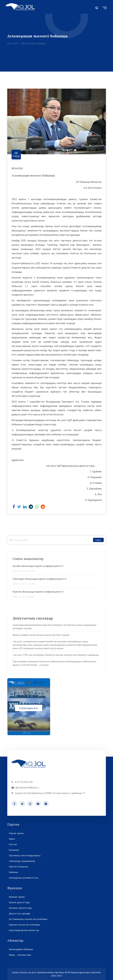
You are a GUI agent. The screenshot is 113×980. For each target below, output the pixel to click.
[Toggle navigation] (104, 7)
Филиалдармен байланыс (21, 949)
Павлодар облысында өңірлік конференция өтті (40, 579)
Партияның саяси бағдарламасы (25, 855)
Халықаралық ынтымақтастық (24, 878)
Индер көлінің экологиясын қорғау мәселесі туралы (41, 635)
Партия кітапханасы (18, 867)
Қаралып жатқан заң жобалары (24, 925)
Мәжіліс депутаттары (19, 902)
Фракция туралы (17, 897)
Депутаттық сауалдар (33, 43)
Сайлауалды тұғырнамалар (22, 861)
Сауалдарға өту (29, 708)
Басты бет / (14, 43)
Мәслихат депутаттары (20, 908)
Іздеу (98, 540)
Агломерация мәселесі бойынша (33, 175)
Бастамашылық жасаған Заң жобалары (28, 919)
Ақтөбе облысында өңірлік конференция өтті (38, 566)
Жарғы (12, 839)
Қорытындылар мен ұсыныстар (24, 930)
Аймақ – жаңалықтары (20, 955)
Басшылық (14, 850)
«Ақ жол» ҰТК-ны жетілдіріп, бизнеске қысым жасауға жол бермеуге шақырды (56, 655)
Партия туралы (16, 833)
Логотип (13, 844)
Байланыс (13, 872)
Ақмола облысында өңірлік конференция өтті (38, 592)
